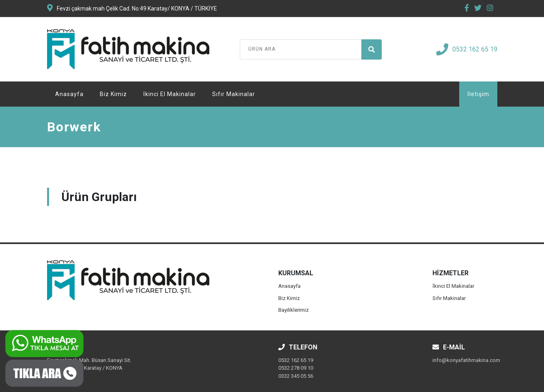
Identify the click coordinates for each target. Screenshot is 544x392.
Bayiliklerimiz (294, 310)
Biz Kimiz (113, 94)
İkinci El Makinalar (170, 94)
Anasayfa (69, 94)
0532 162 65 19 (467, 49)
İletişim (478, 94)
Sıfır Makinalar (234, 94)
